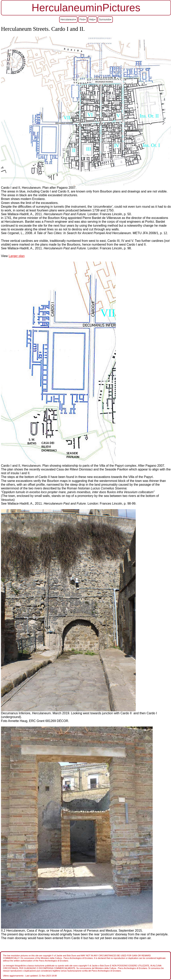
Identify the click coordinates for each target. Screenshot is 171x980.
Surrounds (105, 20)
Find (83, 20)
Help (92, 20)
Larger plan (17, 256)
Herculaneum (68, 20)
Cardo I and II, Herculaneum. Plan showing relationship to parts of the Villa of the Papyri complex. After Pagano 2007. (83, 466)
